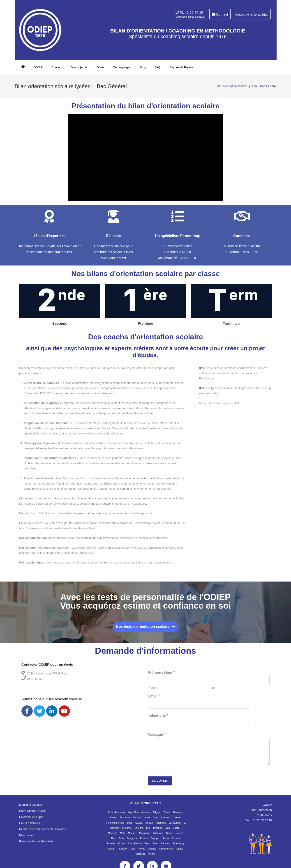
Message (157, 737)
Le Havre (127, 830)
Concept (57, 67)
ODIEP (38, 67)
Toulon (111, 851)
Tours (132, 851)
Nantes (179, 836)
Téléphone (158, 718)
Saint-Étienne (135, 846)
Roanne (111, 846)
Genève (150, 825)
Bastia (167, 815)
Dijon (130, 825)
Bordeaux (125, 820)
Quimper (155, 841)
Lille (148, 830)
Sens (147, 846)
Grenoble (161, 825)
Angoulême (133, 815)
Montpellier (145, 836)
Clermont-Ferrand (115, 825)
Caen (155, 820)
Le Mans (139, 830)
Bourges (137, 820)
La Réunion (175, 825)
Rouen (121, 846)
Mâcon (176, 830)
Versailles (141, 856)
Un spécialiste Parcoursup (178, 239)
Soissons (165, 846)
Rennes (176, 841)
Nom (214, 690)
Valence (152, 851)
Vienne (152, 856)
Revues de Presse (181, 67)
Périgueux (132, 841)
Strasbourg (178, 846)
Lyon (167, 830)
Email (154, 699)
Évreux (139, 825)
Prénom (153, 690)
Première (146, 326)
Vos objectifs (79, 67)
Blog (143, 67)
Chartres (177, 820)
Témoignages (122, 67)
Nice (113, 841)
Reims (166, 841)
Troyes (142, 851)
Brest (147, 820)
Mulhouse (158, 836)
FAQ (158, 67)
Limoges (158, 830)
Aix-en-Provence (116, 815)
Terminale (231, 326)
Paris (121, 841)
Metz (123, 836)
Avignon (157, 815)
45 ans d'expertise (49, 239)
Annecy (146, 815)
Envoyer (160, 783)
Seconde (60, 326)
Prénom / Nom (161, 675)
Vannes (180, 851)
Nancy (170, 836)
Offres (100, 67)
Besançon (178, 815)
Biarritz (114, 820)
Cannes (165, 820)
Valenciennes (166, 851)
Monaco (132, 836)
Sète (155, 846)
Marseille (113, 836)
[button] (145, 629)
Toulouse (122, 851)
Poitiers (144, 841)
